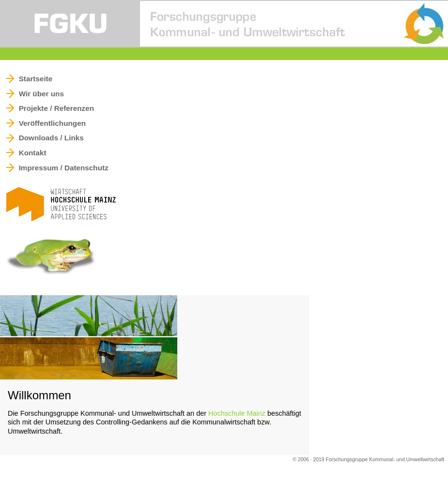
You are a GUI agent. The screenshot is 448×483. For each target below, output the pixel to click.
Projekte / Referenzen (56, 108)
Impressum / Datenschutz (64, 168)
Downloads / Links (51, 138)
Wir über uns (41, 94)
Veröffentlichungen (52, 123)
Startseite (36, 79)
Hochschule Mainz (237, 413)
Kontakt (33, 153)
